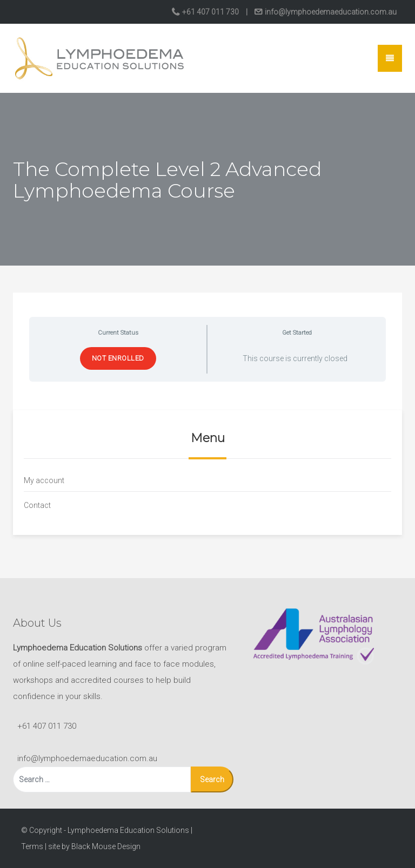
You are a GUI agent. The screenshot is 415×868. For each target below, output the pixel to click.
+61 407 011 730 (210, 12)
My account (44, 480)
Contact (37, 505)
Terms (32, 846)
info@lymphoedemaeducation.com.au (330, 12)
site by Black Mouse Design (94, 846)
